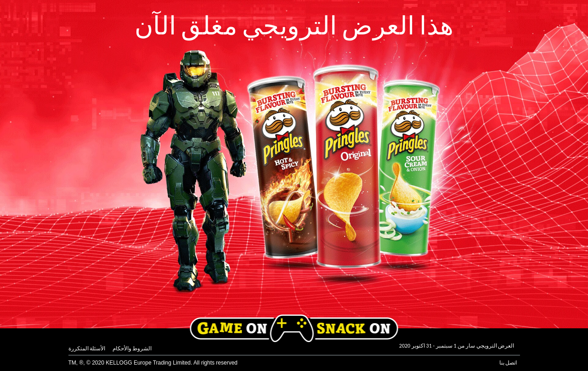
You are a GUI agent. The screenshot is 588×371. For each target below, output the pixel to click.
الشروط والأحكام (132, 349)
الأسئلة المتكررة (87, 349)
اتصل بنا (508, 363)
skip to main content (0, 0)
